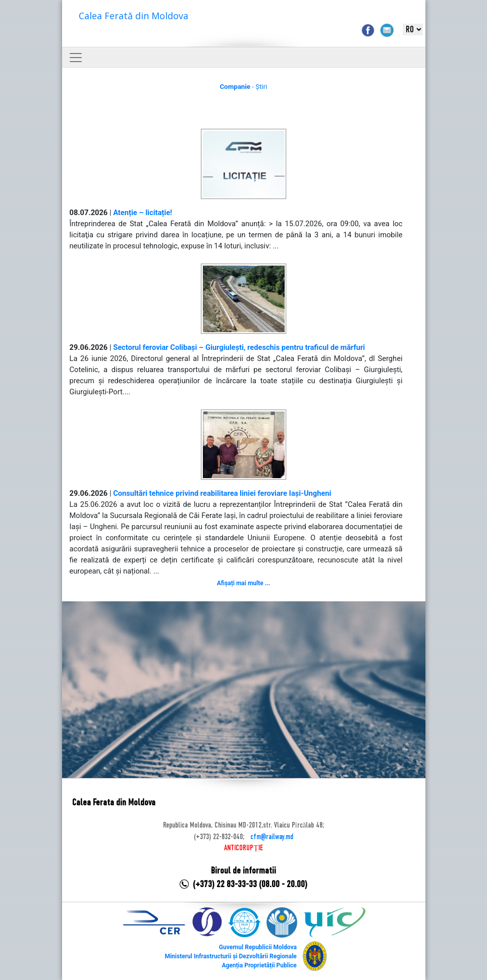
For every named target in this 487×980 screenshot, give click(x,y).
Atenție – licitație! (143, 213)
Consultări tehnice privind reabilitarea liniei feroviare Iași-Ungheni (222, 493)
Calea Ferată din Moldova (133, 16)
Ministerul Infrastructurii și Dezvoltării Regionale (230, 956)
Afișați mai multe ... (243, 583)
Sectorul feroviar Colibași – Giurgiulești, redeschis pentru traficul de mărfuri (239, 347)
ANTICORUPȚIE (243, 848)
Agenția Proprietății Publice (259, 965)
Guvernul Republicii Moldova (258, 947)
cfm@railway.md (272, 837)
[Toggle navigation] (76, 58)
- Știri (243, 87)
